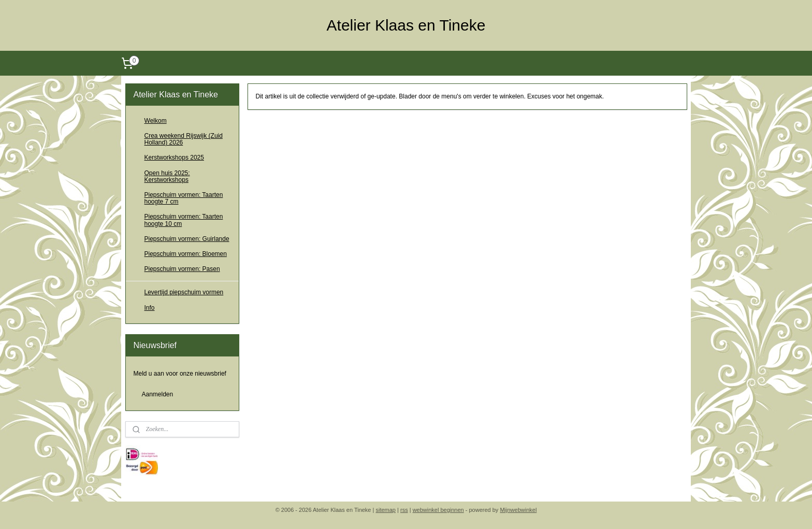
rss (404, 510)
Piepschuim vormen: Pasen (182, 269)
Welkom (156, 121)
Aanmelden (158, 394)
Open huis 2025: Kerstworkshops (167, 176)
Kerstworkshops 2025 (174, 158)
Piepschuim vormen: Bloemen (186, 254)
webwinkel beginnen (438, 510)
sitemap (386, 510)
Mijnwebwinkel (518, 510)
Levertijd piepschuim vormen (184, 292)
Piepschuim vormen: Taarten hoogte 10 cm (184, 220)
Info (150, 308)
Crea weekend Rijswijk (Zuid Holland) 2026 (184, 139)
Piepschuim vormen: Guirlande (187, 239)
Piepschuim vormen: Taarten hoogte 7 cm (184, 198)
